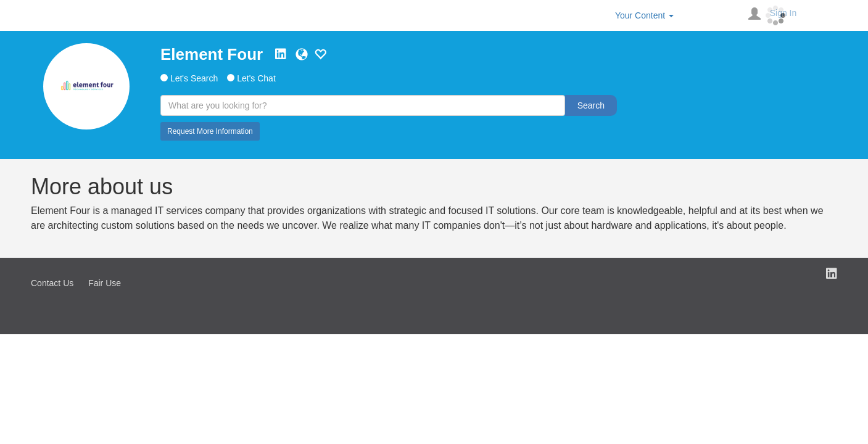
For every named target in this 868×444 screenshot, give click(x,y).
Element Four (212, 54)
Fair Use (105, 283)
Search (591, 105)
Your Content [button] (644, 15)
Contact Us (52, 283)
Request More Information (210, 131)
